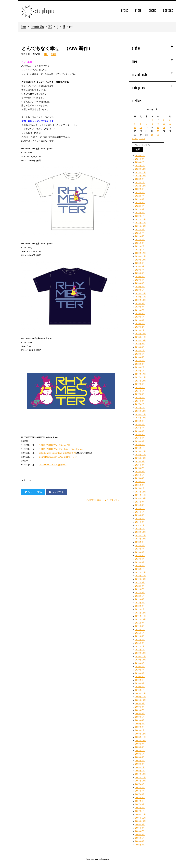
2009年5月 (140, 717)
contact (168, 11)
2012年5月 (140, 596)
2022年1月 (140, 216)
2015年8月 (140, 465)
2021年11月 (141, 223)
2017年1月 (140, 408)
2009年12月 (141, 693)
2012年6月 (140, 593)
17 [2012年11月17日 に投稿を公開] (164, 128)
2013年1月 (140, 569)
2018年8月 (140, 347)
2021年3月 (140, 243)
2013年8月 (140, 546)
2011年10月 (141, 619)
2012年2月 (140, 606)
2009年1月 (140, 730)
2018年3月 (140, 364)
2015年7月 (140, 468)
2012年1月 (140, 609)
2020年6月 (140, 273)
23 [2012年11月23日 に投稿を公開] (158, 131)
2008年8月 (140, 747)
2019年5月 (140, 317)
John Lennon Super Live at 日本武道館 (58, 453)
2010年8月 (140, 667)
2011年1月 (140, 650)
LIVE (46, 54)
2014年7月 (140, 509)
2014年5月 (140, 515)
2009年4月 (140, 720)
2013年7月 (140, 549)
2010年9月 (140, 663)
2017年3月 (140, 401)
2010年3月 (140, 683)
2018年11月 (141, 337)
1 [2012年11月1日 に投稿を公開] (152, 120)
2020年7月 (140, 270)
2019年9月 (140, 304)
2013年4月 (140, 559)
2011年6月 (140, 633)
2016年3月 (140, 441)
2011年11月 (141, 616)
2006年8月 (140, 828)
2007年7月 (140, 791)
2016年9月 (140, 421)
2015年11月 (141, 455)
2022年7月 (140, 196)
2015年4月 (140, 478)
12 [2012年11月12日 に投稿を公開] (135, 128)
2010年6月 (140, 673)
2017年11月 (141, 377)
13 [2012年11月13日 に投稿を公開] (141, 128)
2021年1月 (140, 250)
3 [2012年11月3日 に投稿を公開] (164, 120)
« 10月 (135, 139)
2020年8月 (140, 266)
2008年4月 (140, 761)
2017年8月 (140, 388)
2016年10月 (141, 418)
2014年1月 (140, 529)
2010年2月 (140, 687)
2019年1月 (140, 330)
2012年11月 (141, 576)
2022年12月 (141, 186)
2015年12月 (141, 451)
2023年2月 (140, 179)
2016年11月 (141, 414)
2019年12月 (141, 293)
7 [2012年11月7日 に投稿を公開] (147, 124)
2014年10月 (141, 498)
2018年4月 (140, 361)
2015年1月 (140, 488)
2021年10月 (141, 226)
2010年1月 (140, 690)
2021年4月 (140, 240)
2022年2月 (140, 213)
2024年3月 (140, 159)
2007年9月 (140, 784)
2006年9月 (140, 824)
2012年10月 (141, 579)
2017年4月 (140, 398)
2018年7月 (140, 350)
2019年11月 (141, 297)
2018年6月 (140, 354)
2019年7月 (140, 310)
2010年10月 (141, 660)
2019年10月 (141, 300)
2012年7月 (140, 589)
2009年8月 (140, 707)
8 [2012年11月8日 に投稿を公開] (152, 124)
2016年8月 (140, 425)
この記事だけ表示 (94, 500)
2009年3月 (140, 724)
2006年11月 (141, 818)
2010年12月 (141, 653)
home (24, 27)
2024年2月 (140, 162)
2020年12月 (141, 253)
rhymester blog (37, 27)
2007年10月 (141, 781)
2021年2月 (140, 246)
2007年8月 (140, 788)
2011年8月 (140, 626)
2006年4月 (140, 841)
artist (124, 11)
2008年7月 (140, 751)
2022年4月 (140, 206)
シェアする (56, 492)
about (152, 11)
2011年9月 (140, 623)
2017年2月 (140, 404)
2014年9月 (140, 502)
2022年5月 (140, 203)
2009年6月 (140, 714)
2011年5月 (140, 636)
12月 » (142, 139)
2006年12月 (141, 814)
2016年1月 (140, 448)
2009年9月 (140, 703)
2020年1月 (140, 290)
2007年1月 (140, 811)
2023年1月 (140, 183)
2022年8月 (140, 193)
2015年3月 (140, 482)
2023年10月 (141, 176)
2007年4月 (140, 801)
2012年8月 (140, 586)
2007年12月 (141, 774)
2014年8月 (140, 505)
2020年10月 (141, 260)
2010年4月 (140, 680)
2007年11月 (141, 777)
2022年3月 (140, 209)
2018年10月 (141, 340)
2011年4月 (140, 640)
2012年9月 (140, 582)
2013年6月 (140, 552)
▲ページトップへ (112, 500)
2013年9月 (140, 542)
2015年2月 (140, 485)
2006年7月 (140, 831)
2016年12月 (141, 411)
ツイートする (33, 492)
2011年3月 (140, 643)
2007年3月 (140, 804)
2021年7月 (140, 233)
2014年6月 (140, 512)
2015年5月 (140, 475)
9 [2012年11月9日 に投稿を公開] (158, 124)
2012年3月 (140, 603)
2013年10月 (141, 539)
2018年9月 (140, 344)
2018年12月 (141, 334)
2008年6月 (140, 754)
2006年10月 (141, 821)
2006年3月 (140, 845)
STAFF (54, 54)
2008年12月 (141, 734)
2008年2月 (140, 767)
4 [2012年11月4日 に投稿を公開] (170, 120)
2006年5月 (140, 838)
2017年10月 (141, 381)
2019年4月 (140, 320)
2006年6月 (140, 835)
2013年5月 (140, 556)
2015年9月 (140, 461)
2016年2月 (140, 445)
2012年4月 (140, 599)
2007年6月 (140, 794)
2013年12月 (141, 532)
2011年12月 (141, 613)
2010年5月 (140, 677)
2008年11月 (141, 737)
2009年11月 (141, 697)
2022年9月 (140, 189)
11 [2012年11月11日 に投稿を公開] (170, 124)
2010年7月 (140, 670)
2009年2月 (140, 727)
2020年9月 (140, 263)
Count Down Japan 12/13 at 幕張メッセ (58, 457)
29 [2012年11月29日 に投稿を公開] (152, 135)
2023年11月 (141, 172)
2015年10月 (141, 458)
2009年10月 (141, 700)
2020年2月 (140, 287)
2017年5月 (140, 394)
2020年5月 (140, 277)
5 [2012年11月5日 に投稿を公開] (135, 124)
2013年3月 (140, 562)
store (138, 11)
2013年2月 (140, 566)
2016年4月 (140, 438)
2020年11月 (141, 256)
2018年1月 (140, 371)
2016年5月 (140, 435)
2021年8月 (140, 229)
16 (64, 27)
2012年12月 (141, 572)
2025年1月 (140, 156)
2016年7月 (140, 428)
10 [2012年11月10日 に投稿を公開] (164, 124)
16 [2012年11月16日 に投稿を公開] (158, 128)
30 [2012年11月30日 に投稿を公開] (158, 135)
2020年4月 (140, 280)
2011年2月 (140, 646)
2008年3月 (140, 764)
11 (58, 27)
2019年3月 (140, 324)
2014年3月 (140, 522)
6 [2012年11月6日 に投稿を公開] (141, 124)
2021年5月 (140, 236)
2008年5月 (140, 757)
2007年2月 (140, 808)
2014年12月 (141, 492)
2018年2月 (140, 367)
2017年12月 (141, 374)
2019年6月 (140, 314)
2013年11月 (141, 535)
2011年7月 (140, 630)
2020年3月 (140, 283)
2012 (50, 27)
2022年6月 (140, 199)
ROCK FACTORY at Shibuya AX (54, 445)
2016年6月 (140, 431)
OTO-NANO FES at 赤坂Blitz (53, 465)
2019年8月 (140, 307)
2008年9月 (140, 744)
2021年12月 (141, 219)
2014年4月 (140, 519)
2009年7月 (140, 710)
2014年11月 (141, 495)
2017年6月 (140, 391)
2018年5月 (140, 357)
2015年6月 (140, 472)
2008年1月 (140, 771)
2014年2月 (140, 525)
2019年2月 (140, 327)
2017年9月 (140, 384)
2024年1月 (140, 166)
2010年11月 (141, 656)
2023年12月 (141, 169)
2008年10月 (141, 741)
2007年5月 (140, 798)
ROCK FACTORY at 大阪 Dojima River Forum (61, 449)
